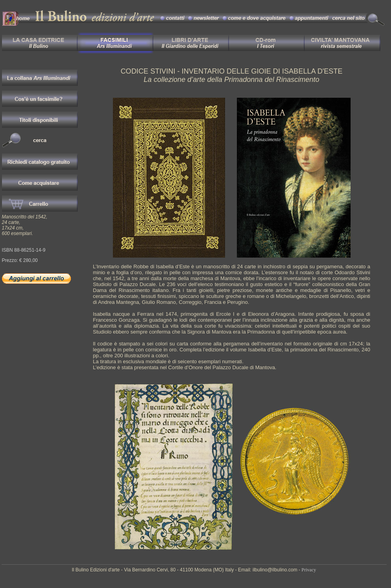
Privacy (309, 570)
